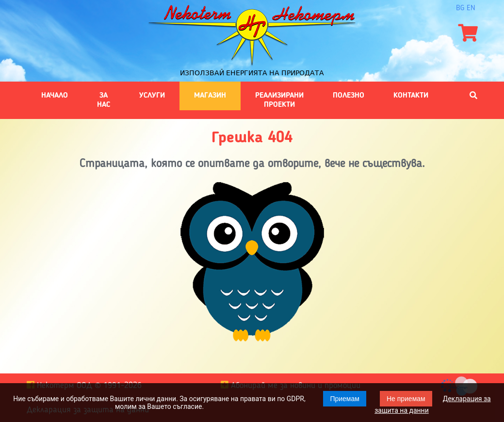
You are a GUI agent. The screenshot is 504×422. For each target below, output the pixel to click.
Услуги (152, 96)
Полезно (349, 96)
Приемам (345, 399)
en (471, 8)
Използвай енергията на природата (252, 73)
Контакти (411, 96)
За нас (104, 100)
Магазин (210, 96)
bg (460, 8)
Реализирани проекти (279, 100)
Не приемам (406, 399)
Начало (55, 96)
